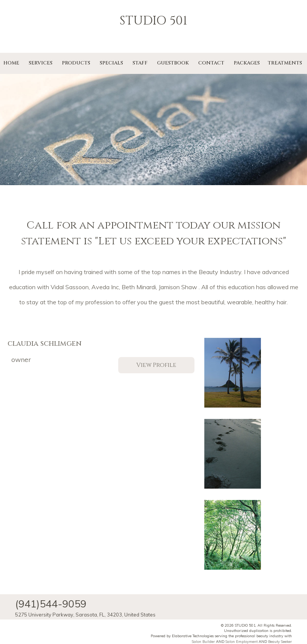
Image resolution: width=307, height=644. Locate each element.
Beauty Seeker (280, 641)
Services (41, 63)
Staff (140, 63)
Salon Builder (203, 641)
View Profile (156, 365)
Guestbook (173, 63)
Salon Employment (241, 641)
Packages (247, 63)
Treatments (285, 63)
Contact (211, 63)
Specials (111, 63)
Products (76, 63)
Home (11, 63)
